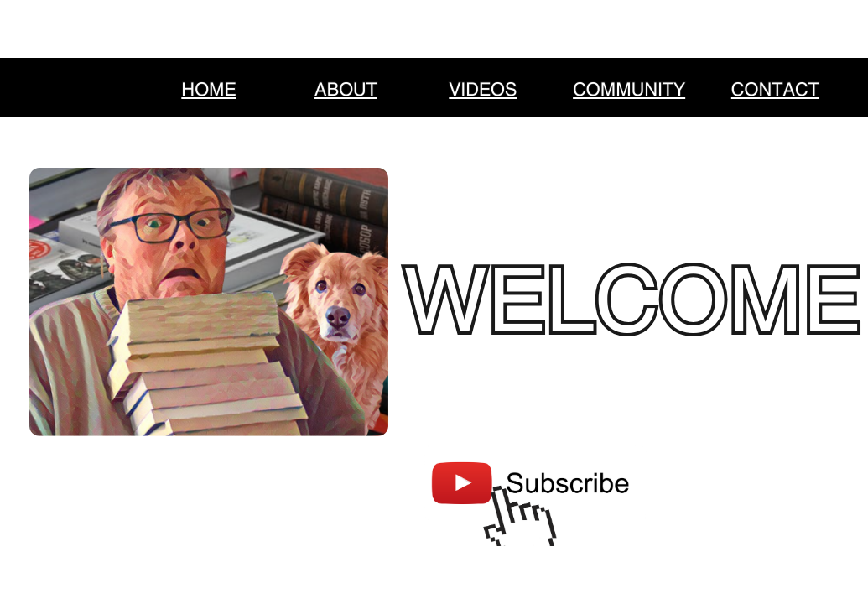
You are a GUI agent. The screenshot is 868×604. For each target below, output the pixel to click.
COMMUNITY (629, 90)
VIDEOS (483, 90)
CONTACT (775, 90)
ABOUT (346, 90)
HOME (208, 90)
